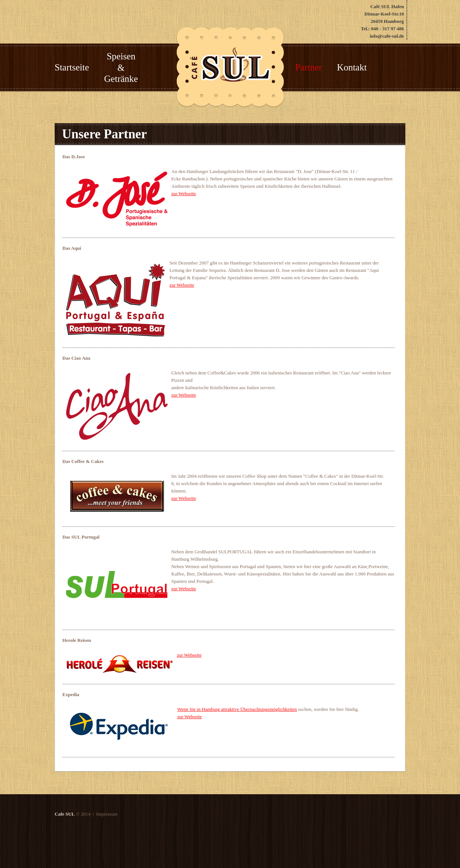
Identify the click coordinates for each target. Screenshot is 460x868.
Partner (309, 67)
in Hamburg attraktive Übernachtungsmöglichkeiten (247, 709)
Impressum (106, 814)
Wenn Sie (187, 709)
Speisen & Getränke (121, 68)
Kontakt (352, 67)
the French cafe (230, 65)
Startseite (72, 67)
